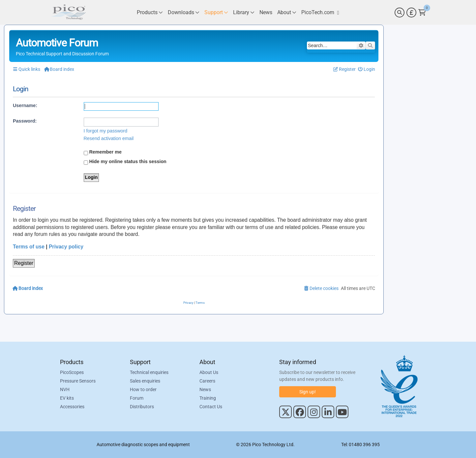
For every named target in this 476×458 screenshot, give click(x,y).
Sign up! (308, 392)
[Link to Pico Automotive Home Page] (68, 12)
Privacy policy (66, 247)
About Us (209, 372)
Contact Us (211, 407)
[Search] (400, 13)
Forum (137, 398)
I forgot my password (106, 131)
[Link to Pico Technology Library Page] (244, 12)
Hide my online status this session (125, 162)
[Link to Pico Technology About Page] (287, 12)
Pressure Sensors (78, 381)
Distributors (142, 407)
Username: (25, 105)
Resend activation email (109, 138)
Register (24, 263)
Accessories (72, 407)
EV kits (67, 398)
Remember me (103, 152)
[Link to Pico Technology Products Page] (150, 12)
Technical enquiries (149, 372)
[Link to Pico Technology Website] (320, 12)
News (205, 389)
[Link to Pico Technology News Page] (266, 12)
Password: (25, 121)
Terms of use (29, 247)
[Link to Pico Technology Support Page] (216, 12)
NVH (65, 389)
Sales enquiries (145, 381)
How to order (143, 389)
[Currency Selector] (411, 13)
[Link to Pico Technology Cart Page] (422, 13)
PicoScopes (72, 372)
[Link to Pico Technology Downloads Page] (184, 12)
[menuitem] (367, 69)
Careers (207, 381)
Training (208, 398)
